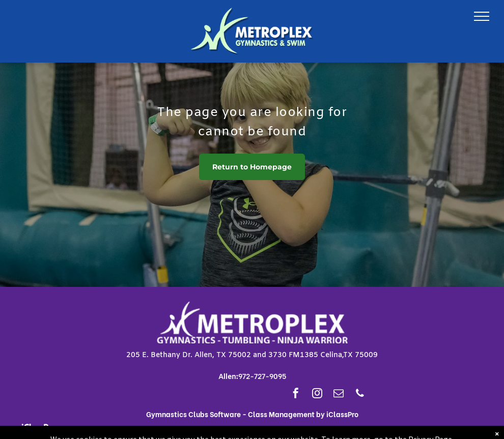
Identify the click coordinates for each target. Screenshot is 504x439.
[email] (339, 394)
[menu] (482, 16)
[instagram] (317, 394)
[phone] (360, 394)
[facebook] (296, 394)
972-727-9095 (262, 376)
